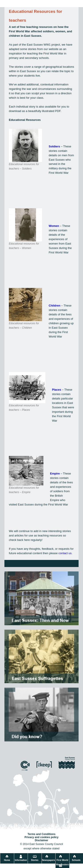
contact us (65, 553)
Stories (35, 860)
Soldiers (54, 146)
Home (7, 860)
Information (21, 860)
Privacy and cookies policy (41, 837)
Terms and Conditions (42, 834)
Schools (76, 860)
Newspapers (49, 860)
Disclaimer (41, 840)
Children (55, 306)
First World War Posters (62, 862)
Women (54, 226)
